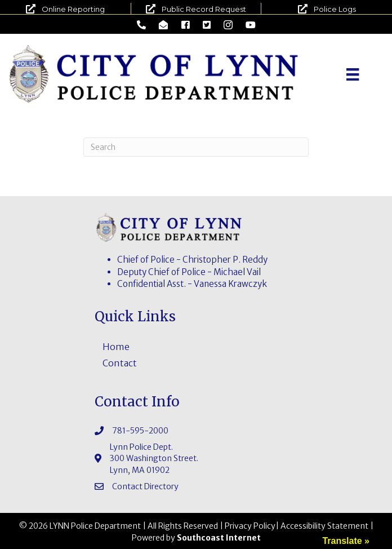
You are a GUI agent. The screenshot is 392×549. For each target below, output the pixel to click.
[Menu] (353, 74)
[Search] (196, 147)
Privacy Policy (250, 526)
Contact (120, 363)
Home (116, 347)
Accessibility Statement (324, 526)
